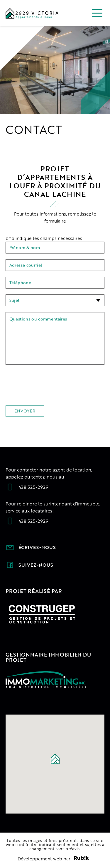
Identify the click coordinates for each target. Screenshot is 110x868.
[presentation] (50, 389)
